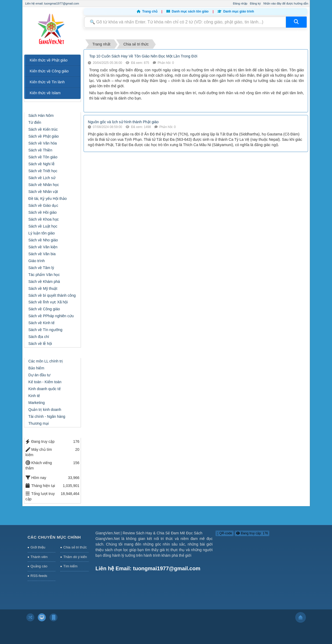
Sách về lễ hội (40, 344)
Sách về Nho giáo (43, 240)
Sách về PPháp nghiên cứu (51, 316)
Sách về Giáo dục (43, 205)
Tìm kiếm (70, 566)
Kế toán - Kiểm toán (45, 382)
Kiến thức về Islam (45, 93)
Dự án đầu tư (40, 375)
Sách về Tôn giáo (43, 157)
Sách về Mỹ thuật (43, 288)
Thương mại (39, 423)
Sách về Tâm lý (41, 268)
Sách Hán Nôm (41, 115)
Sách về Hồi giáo (43, 212)
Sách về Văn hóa (43, 143)
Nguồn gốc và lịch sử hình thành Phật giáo (123, 122)
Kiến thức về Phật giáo (49, 60)
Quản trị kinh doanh (45, 410)
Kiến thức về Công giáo (49, 71)
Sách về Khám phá (44, 282)
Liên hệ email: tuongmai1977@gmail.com (52, 3)
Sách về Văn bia (42, 254)
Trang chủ (147, 11)
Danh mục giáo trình (236, 11)
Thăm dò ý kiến (75, 557)
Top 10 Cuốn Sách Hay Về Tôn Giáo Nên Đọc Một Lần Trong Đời (143, 56)
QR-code (225, 533)
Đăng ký (255, 3)
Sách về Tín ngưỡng (46, 330)
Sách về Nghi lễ (42, 164)
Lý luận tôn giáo (42, 233)
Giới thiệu (38, 547)
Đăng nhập (240, 3)
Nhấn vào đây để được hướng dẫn (286, 3)
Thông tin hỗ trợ (290, 33)
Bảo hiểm (36, 368)
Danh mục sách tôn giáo (188, 11)
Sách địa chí (39, 337)
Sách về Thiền (40, 150)
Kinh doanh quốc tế (45, 389)
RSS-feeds (39, 576)
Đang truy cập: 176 (252, 533)
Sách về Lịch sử (42, 178)
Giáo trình (37, 261)
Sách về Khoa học (44, 219)
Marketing (37, 403)
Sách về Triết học (43, 171)
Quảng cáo (39, 566)
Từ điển (35, 122)
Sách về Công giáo (44, 309)
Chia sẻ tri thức (75, 547)
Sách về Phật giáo (44, 136)
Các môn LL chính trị (46, 361)
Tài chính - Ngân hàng (47, 416)
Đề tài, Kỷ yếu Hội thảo (48, 199)
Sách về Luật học (43, 226)
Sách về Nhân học (44, 185)
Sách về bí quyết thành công (52, 295)
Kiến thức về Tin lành (47, 82)
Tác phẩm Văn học (44, 275)
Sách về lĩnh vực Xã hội (48, 302)
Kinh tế (34, 396)
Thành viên (39, 557)
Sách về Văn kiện (43, 247)
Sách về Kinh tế (42, 323)
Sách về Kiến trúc (43, 129)
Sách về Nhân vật (43, 192)
